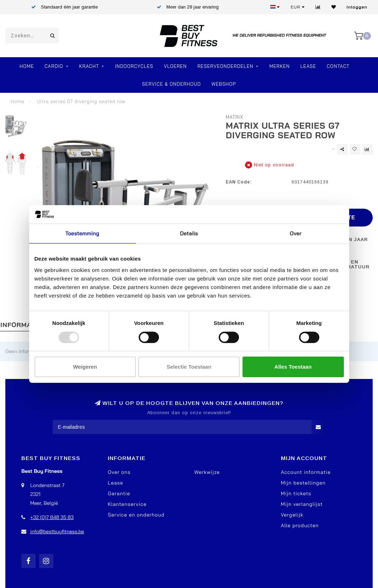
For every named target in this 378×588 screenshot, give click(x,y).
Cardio (54, 66)
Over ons (119, 472)
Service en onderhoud (136, 515)
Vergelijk (292, 515)
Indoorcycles (134, 66)
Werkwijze (207, 472)
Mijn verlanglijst (302, 504)
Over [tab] (296, 233)
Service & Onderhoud (171, 84)
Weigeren (85, 367)
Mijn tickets (296, 493)
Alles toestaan (293, 367)
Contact (338, 66)
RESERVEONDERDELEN (225, 66)
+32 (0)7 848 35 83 (52, 517)
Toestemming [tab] (82, 233)
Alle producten (300, 525)
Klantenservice (127, 504)
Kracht (89, 66)
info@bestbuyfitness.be (57, 531)
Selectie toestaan (189, 367)
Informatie (21, 325)
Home (27, 66)
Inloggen (357, 7)
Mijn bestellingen (303, 483)
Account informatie (306, 472)
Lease (308, 66)
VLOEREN (175, 66)
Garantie (119, 493)
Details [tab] (189, 233)
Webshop (224, 84)
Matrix (235, 117)
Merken (279, 66)
